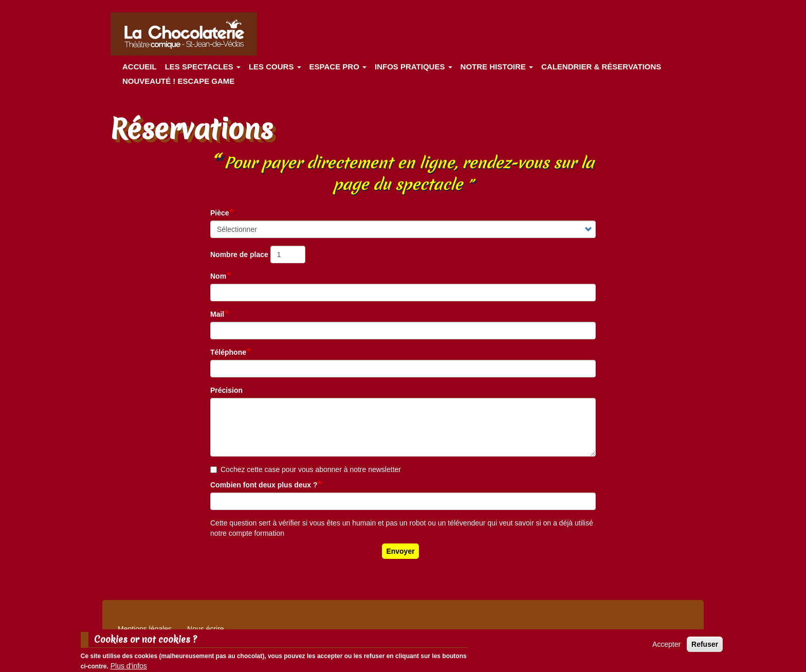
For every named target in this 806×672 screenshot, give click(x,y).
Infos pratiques (414, 67)
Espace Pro (338, 67)
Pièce (220, 213)
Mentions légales (145, 629)
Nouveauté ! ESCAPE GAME (178, 81)
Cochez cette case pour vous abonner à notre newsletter (306, 469)
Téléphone (228, 352)
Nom (218, 276)
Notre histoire (497, 67)
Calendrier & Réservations (601, 67)
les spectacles (203, 67)
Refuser (705, 647)
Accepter (666, 647)
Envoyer (400, 551)
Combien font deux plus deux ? (264, 485)
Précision (226, 390)
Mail (217, 314)
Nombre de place (239, 255)
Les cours (275, 67)
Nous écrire (206, 629)
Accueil (140, 67)
